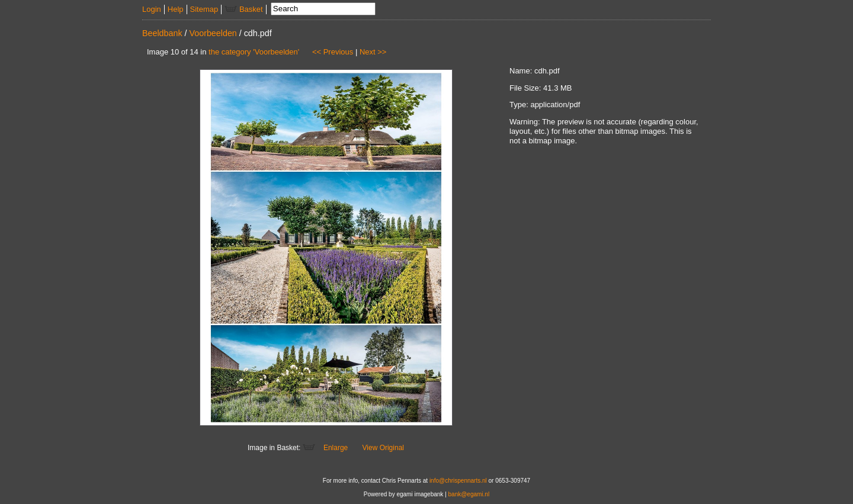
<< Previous (333, 52)
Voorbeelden (213, 33)
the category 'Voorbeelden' (254, 52)
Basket (243, 9)
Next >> (373, 52)
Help (176, 9)
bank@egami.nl (469, 494)
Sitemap (204, 9)
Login (152, 9)
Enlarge (336, 448)
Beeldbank (162, 33)
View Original (383, 448)
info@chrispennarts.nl (458, 481)
